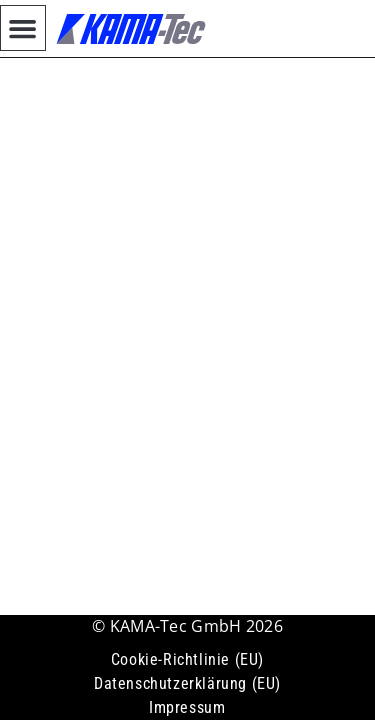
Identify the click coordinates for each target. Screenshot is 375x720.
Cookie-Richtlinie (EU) (187, 659)
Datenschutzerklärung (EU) (187, 683)
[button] (23, 28)
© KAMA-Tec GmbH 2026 (187, 626)
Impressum (187, 707)
